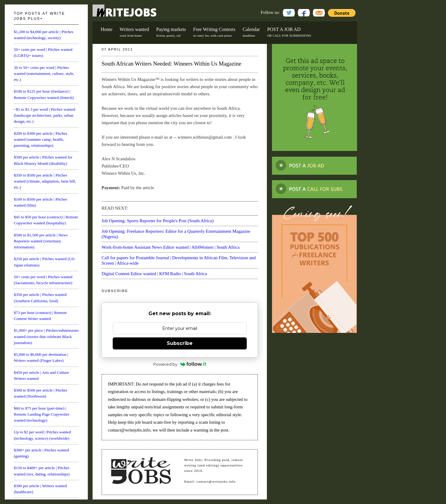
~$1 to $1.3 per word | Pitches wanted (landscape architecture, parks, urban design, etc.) (44, 115)
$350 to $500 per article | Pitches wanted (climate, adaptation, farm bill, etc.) (45, 181)
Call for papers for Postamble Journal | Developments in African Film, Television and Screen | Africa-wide (179, 260)
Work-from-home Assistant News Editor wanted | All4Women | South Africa (171, 247)
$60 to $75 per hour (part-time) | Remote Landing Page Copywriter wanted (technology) (42, 414)
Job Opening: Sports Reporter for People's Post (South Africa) (158, 221)
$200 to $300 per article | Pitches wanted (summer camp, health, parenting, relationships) (40, 140)
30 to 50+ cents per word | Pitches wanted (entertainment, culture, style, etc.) (44, 74)
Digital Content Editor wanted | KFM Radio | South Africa (154, 274)
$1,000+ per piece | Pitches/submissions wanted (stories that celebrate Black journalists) (46, 337)
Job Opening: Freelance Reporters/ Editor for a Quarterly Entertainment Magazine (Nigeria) (176, 234)
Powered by (180, 364)
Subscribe (180, 343)
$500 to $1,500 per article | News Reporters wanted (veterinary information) (41, 241)
